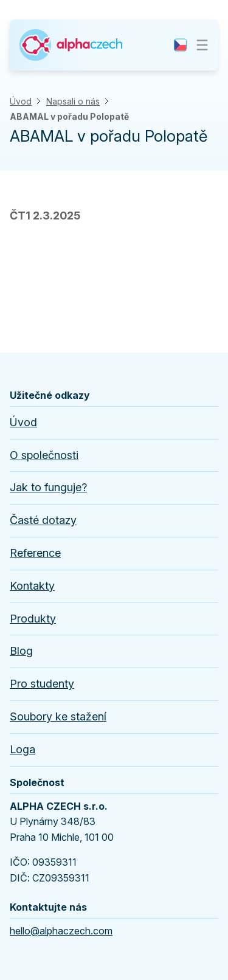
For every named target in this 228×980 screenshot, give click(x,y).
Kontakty (32, 586)
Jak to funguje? (48, 487)
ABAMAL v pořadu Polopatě (69, 116)
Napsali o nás (73, 101)
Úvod (21, 101)
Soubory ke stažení (58, 716)
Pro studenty (42, 684)
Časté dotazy (43, 520)
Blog (21, 651)
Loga (22, 749)
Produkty (33, 619)
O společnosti (44, 455)
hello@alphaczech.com (61, 931)
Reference (35, 553)
